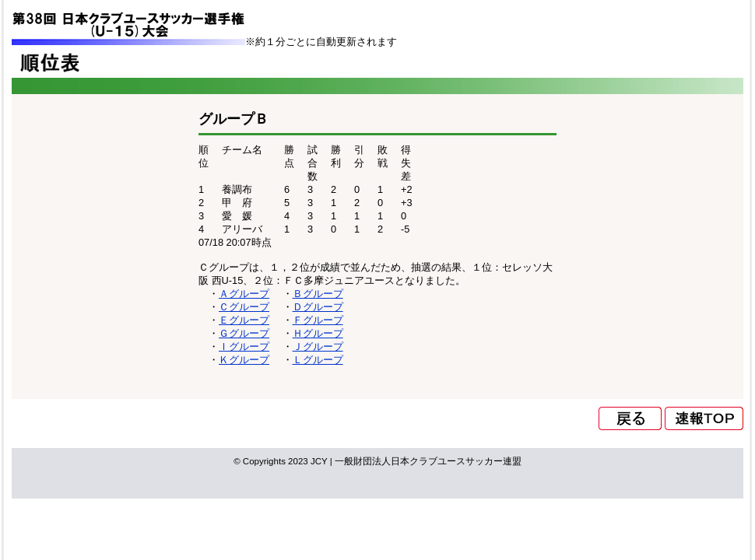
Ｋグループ (244, 360)
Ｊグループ (318, 346)
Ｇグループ (244, 333)
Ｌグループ (318, 360)
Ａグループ (244, 294)
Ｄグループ (318, 307)
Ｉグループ (244, 346)
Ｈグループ (318, 333)
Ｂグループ (318, 294)
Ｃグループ (244, 307)
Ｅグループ (244, 320)
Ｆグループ (318, 320)
